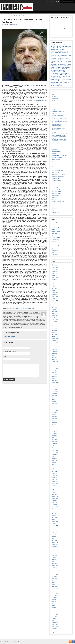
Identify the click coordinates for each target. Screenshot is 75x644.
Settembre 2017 (55, 460)
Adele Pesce (54, 45)
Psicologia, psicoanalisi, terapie (58, 201)
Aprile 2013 (54, 561)
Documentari (54, 114)
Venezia (57, 85)
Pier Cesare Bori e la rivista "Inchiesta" (60, 134)
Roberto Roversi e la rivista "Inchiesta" (60, 137)
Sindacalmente (55, 251)
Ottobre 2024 (54, 298)
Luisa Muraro (59, 69)
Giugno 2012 (54, 581)
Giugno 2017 (54, 466)
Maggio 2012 (54, 582)
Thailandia (53, 82)
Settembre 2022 (55, 346)
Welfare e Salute (55, 213)
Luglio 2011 (54, 602)
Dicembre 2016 (55, 478)
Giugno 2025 (54, 283)
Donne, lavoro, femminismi (57, 115)
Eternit (58, 58)
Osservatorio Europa (56, 178)
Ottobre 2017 (54, 458)
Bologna (65, 49)
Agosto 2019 (54, 417)
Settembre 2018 (55, 438)
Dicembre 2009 (55, 622)
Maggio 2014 (54, 537)
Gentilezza (61, 60)
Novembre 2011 (55, 594)
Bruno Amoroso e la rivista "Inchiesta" (59, 122)
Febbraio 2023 (55, 336)
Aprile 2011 (54, 607)
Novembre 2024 (55, 296)
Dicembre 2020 (55, 386)
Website (5, 357)
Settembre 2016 (55, 483)
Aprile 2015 (54, 516)
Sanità (58, 78)
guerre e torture (58, 63)
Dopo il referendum (65, 55)
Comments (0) (15, 25)
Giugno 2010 (54, 619)
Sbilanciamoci (55, 249)
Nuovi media (54, 169)
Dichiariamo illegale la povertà (58, 112)
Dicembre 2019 (55, 409)
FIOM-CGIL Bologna (56, 232)
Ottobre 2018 (54, 436)
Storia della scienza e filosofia (58, 209)
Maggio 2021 (54, 376)
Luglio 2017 (54, 464)
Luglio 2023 (54, 327)
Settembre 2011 (55, 598)
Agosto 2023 (54, 325)
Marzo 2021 (54, 380)
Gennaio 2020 (55, 407)
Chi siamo (47, 1)
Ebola (52, 57)
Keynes (69, 64)
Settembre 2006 (55, 630)
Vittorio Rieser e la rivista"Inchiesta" (59, 141)
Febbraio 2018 (55, 451)
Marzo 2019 (54, 426)
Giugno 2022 (54, 352)
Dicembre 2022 (55, 340)
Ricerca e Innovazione (56, 203)
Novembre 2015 (55, 502)
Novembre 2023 (55, 319)
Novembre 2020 (55, 388)
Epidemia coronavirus (56, 126)
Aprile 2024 (54, 310)
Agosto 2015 (54, 508)
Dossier (2, 12)
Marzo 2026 (54, 266)
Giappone (53, 61)
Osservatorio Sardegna (57, 186)
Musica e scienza (55, 130)
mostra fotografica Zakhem (39, 100)
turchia (56, 84)
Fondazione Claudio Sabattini (58, 127)
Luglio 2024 (54, 304)
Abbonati (52, 1)
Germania (66, 60)
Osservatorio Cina (55, 173)
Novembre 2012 (55, 571)
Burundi (57, 51)
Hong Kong (65, 63)
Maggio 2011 (54, 605)
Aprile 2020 (54, 401)
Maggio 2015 (54, 514)
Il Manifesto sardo (55, 239)
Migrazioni (25, 309)
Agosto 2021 (54, 371)
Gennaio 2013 (55, 567)
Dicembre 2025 (55, 272)
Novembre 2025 (55, 274)
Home (8, 16)
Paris (61, 75)
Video (11, 12)
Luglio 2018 (54, 441)
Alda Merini (68, 45)
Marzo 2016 (54, 495)
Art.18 (70, 46)
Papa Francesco (63, 73)
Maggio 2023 (54, 331)
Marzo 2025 (54, 289)
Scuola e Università (56, 205)
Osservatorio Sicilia (56, 188)
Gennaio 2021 (55, 384)
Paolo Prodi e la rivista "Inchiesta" (59, 131)
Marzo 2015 (54, 518)
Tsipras (66, 82)
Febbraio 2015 (55, 520)
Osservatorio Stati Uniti (57, 190)
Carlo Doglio (62, 51)
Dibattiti (7, 12)
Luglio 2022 (54, 350)
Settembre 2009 (55, 626)
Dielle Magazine (55, 226)
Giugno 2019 (54, 420)
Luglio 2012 (54, 579)
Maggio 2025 (54, 285)
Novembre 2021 (55, 365)
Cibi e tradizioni (55, 106)
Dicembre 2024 (55, 295)
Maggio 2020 (54, 399)
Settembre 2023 (55, 323)
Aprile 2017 (54, 470)
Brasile (52, 51)
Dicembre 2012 (55, 569)
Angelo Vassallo (59, 46)
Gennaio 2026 (55, 270)
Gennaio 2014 (55, 544)
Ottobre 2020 (54, 390)
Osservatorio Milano (56, 182)
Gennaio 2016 (55, 499)
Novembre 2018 (55, 434)
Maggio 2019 (54, 422)
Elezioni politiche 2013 (56, 124)
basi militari (66, 48)
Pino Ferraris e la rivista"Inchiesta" (59, 135)
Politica (33, 309)
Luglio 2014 (54, 533)
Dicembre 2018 (55, 432)
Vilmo (61, 85)
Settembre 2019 (55, 415)
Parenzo (53, 75)
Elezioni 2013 (61, 57)
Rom (55, 78)
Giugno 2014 (54, 535)
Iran (61, 64)
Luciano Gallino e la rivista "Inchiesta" (59, 128)
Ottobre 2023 (54, 321)
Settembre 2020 (55, 392)
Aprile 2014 (54, 539)
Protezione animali (65, 76)
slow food (60, 79)
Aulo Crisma (54, 48)
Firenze (67, 58)
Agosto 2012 (54, 577)
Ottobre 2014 (54, 527)
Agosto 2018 (54, 439)
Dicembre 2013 (55, 546)
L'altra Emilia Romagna (57, 66)
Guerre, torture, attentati (17, 309)
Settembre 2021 (55, 369)
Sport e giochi (55, 207)
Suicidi (56, 81)
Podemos (53, 76)
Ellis (55, 58)
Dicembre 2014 (55, 523)
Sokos (53, 253)
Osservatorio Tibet (28, 12)
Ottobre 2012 (54, 573)
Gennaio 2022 (55, 361)
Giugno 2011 (54, 603)
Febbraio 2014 (55, 542)
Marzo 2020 (54, 403)
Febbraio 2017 (55, 474)
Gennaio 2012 (55, 590)
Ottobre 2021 (54, 367)
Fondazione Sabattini (56, 234)
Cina (67, 51)
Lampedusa (57, 67)
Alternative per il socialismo (57, 222)
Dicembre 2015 (55, 500)
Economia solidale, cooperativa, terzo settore (61, 146)
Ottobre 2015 (54, 504)
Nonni (56, 73)
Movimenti (29, 309)
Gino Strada (4, 25)
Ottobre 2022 (54, 344)
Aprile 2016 (54, 493)
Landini (62, 67)
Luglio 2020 (54, 396)
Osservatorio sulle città (56, 194)
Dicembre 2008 (55, 628)
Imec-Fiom (54, 241)
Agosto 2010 (54, 617)
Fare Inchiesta (21, 12)
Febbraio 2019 (55, 428)
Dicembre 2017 (55, 455)
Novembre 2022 (55, 342)
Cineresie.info (55, 224)
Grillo (52, 63)
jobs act (64, 64)
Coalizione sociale (55, 53)
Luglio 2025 (54, 281)
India (52, 64)
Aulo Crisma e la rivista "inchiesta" (59, 119)
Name (6, 346)
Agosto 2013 (54, 554)
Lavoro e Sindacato (56, 159)
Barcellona (60, 48)
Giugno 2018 (54, 443)
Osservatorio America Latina (58, 171)
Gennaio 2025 (55, 293)
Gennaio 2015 (55, 521)
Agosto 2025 (54, 279)
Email (10, 351)
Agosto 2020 (54, 394)
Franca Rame (54, 60)
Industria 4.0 (57, 64)
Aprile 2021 (54, 378)
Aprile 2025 (54, 287)
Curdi (63, 54)
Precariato (54, 199)
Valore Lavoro (55, 255)
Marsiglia (58, 70)
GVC (53, 235)
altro (53, 95)
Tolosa (58, 82)
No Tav (52, 73)
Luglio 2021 (54, 373)
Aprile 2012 (54, 584)
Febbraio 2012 (55, 588)
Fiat (64, 58)
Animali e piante (55, 98)
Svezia (60, 81)
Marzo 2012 (54, 586)
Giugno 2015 (54, 512)
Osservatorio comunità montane (58, 175)
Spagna (65, 79)
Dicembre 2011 (55, 592)
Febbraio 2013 (55, 565)
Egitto (55, 57)
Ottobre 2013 (54, 550)
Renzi (52, 78)
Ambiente (11, 16)
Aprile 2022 (54, 356)
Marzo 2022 (54, 357)
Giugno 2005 (54, 632)
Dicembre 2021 (55, 363)
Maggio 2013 (54, 560)
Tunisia (52, 84)
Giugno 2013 (54, 558)
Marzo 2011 (54, 609)
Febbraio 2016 (55, 497)
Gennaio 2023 (55, 338)
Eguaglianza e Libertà (56, 228)
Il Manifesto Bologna (56, 237)
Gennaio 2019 (55, 430)
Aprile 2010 (54, 621)
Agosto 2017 (54, 462)
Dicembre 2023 (55, 317)
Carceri (53, 104)
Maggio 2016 (54, 491)
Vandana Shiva (67, 84)
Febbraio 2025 (55, 291)
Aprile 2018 (54, 447)
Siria (56, 79)
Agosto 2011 (54, 600)
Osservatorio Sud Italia (56, 192)
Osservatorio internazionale (57, 180)
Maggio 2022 (54, 354)
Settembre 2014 (55, 529)
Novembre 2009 (55, 624)
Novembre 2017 (55, 457)
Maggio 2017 (54, 468)
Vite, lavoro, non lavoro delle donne (59, 139)
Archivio (53, 100)
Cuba (60, 54)
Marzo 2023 (54, 335)
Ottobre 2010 (54, 613)
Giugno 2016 (54, 489)
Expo (62, 58)
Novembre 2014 (55, 525)
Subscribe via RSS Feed (10, 336)
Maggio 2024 (54, 308)
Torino (61, 82)
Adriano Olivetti (61, 45)
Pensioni (65, 75)
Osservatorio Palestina (56, 184)
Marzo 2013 (54, 563)
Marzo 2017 (54, 472)
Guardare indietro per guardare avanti (59, 155)
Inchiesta (3, 642)
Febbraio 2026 (55, 268)
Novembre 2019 (55, 411)
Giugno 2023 (54, 329)
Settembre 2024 (55, 300)
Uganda (60, 84)
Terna (63, 81)
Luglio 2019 (54, 418)
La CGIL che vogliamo (56, 245)
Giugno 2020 (54, 397)
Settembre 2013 (55, 552)
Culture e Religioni (56, 108)
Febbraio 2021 (55, 382)
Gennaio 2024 (55, 315)
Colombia (53, 54)
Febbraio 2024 (55, 314)
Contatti (57, 1)
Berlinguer (58, 50)
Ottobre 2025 (54, 275)
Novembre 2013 (55, 548)
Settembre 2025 (55, 277)
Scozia (62, 78)
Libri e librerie (55, 161)
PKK (69, 75)
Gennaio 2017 (55, 476)
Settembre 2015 (55, 506)
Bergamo (53, 50)
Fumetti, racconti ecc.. (56, 152)
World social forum (56, 142)
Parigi (57, 75)
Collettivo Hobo (64, 53)
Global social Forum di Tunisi (63, 61)
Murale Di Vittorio (59, 72)
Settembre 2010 (55, 615)
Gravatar (30, 362)
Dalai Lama (67, 54)
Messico (62, 70)
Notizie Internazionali (56, 247)
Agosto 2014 (54, 531)
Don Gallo (57, 55)
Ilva (69, 63)
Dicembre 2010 (55, 611)
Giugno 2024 (54, 306)
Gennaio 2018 (55, 453)
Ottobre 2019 (54, 413)
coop (57, 54)
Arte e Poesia (55, 102)
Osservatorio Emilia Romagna (58, 176)
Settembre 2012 (55, 575)
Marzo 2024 (54, 312)
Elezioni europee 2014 (56, 123)
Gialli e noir (54, 154)
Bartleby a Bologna (56, 120)
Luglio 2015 (54, 510)
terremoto (67, 81)
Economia (54, 144)
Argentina (65, 46)
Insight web (54, 243)
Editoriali (15, 12)
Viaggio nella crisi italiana (57, 138)
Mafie (64, 69)
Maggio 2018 (54, 445)
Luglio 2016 (54, 487)
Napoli (65, 72)
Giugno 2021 (54, 375)
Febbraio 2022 (55, 359)
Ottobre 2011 (54, 596)
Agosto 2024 (54, 302)
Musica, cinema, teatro (56, 167)
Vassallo (53, 85)
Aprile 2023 (54, 333)
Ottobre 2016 (54, 481)
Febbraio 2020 (55, 405)
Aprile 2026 (54, 264)
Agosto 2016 (54, 485)
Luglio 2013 (54, 556)
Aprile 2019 (54, 424)
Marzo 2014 (54, 540)
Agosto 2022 (54, 348)
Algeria (52, 46)
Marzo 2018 (54, 449)
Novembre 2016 (55, 479)
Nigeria (69, 72)
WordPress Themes (18, 642)
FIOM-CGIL (54, 230)
